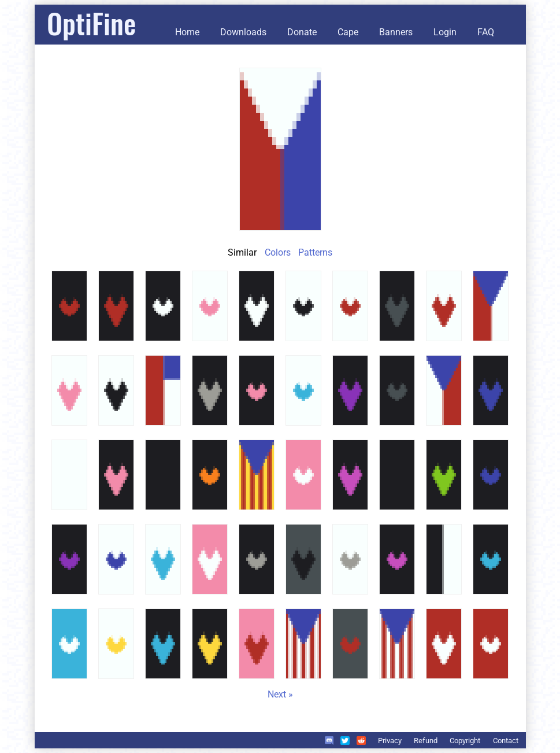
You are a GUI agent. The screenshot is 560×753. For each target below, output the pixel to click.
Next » (280, 694)
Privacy (390, 741)
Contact (506, 741)
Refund (426, 741)
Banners (396, 32)
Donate (302, 32)
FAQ (486, 32)
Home (187, 32)
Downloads (243, 32)
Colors (278, 252)
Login (445, 32)
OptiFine (91, 23)
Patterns (315, 252)
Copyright (465, 741)
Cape (348, 32)
